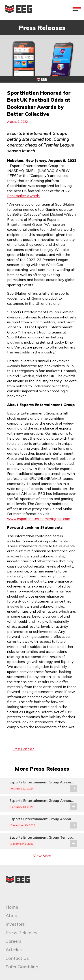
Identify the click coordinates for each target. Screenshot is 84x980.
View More (42, 856)
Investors (15, 924)
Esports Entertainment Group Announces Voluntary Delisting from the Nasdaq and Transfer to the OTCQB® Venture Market (42, 801)
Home (12, 907)
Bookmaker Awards (23, 196)
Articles (14, 950)
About (12, 915)
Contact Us (17, 958)
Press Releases (23, 749)
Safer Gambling (22, 967)
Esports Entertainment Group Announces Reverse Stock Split (42, 819)
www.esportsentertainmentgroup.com (39, 519)
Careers (14, 941)
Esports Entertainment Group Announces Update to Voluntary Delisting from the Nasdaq (42, 782)
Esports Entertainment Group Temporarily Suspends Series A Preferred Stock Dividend (42, 837)
